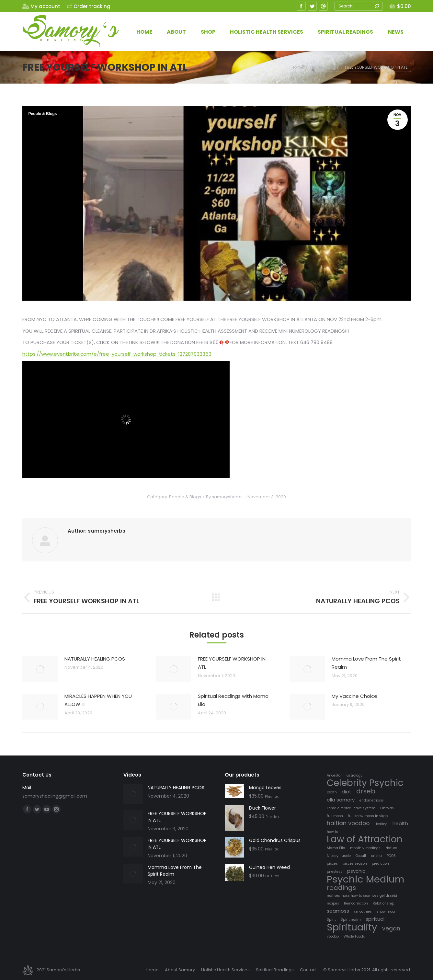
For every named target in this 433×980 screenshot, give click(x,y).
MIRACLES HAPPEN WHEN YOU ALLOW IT (98, 700)
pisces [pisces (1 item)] (332, 864)
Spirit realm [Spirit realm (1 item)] (351, 920)
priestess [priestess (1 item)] (335, 872)
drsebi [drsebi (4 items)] (366, 791)
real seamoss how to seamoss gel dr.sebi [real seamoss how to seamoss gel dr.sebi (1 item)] (362, 896)
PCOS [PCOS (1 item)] (391, 856)
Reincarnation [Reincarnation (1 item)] (356, 903)
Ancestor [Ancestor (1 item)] (334, 775)
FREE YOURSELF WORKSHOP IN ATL (232, 663)
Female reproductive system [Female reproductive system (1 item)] (351, 808)
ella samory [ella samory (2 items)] (341, 800)
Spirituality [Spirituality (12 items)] (352, 927)
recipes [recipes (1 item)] (333, 903)
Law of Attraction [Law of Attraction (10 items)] (365, 839)
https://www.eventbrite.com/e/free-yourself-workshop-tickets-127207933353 (117, 354)
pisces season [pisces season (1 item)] (355, 864)
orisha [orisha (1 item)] (376, 856)
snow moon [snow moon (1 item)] (387, 911)
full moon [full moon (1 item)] (335, 816)
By (224, 497)
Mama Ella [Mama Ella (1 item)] (336, 848)
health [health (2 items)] (400, 823)
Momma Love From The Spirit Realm (366, 663)
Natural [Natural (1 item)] (392, 848)
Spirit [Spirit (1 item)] (331, 920)
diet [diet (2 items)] (347, 792)
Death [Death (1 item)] (332, 792)
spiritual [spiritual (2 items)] (375, 919)
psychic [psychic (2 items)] (356, 871)
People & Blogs (43, 114)
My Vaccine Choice (354, 696)
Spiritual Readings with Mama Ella (233, 700)
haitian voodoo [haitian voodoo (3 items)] (348, 823)
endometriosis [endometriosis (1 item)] (372, 800)
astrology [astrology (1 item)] (354, 775)
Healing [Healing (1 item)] (381, 824)
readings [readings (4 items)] (341, 888)
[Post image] (40, 669)
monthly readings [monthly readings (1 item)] (365, 848)
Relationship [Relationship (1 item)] (383, 903)
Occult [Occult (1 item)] (361, 856)
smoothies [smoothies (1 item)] (363, 911)
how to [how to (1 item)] (332, 832)
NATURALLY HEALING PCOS (95, 659)
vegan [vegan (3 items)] (391, 929)
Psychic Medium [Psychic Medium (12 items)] (365, 879)
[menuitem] (41, 6)
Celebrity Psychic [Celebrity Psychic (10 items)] (365, 783)
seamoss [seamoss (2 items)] (338, 911)
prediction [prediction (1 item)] (380, 864)
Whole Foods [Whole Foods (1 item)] (354, 936)
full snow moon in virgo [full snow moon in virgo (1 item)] (368, 816)
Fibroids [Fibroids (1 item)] (387, 808)
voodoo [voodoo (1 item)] (333, 936)
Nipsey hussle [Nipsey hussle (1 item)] (339, 856)
